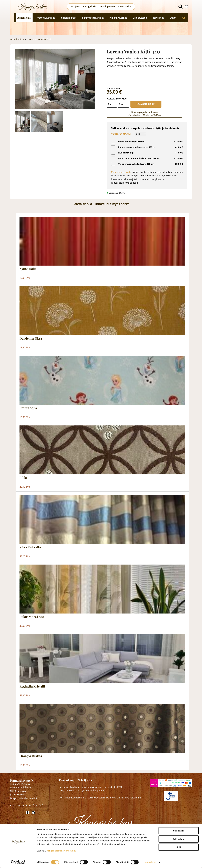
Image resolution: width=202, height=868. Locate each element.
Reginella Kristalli (32, 686)
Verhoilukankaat (46, 18)
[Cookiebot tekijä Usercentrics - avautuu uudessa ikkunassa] (18, 863)
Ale (184, 18)
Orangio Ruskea (31, 756)
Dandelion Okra (31, 338)
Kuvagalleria (89, 7)
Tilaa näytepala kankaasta (144, 114)
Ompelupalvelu (107, 7)
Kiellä (179, 847)
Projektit (76, 7)
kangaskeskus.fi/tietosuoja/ (61, 851)
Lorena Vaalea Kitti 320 (39, 39)
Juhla (23, 478)
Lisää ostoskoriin (146, 104)
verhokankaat (17, 39)
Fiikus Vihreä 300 (32, 617)
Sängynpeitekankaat (93, 18)
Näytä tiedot (150, 862)
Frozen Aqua (28, 408)
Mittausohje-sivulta (121, 172)
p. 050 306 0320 (18, 795)
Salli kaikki (179, 831)
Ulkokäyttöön (140, 18)
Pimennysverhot (118, 18)
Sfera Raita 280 (30, 547)
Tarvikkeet (158, 18)
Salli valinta (179, 839)
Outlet (173, 18)
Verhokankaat (24, 18)
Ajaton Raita (28, 269)
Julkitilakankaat (68, 18)
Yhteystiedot (124, 7)
